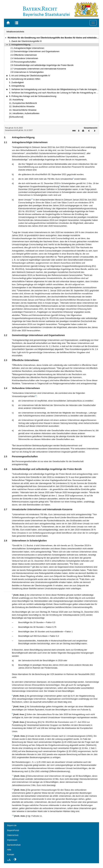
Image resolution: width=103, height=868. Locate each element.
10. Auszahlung (16, 100)
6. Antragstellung (17, 86)
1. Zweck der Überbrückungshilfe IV (25, 41)
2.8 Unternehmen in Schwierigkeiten (27, 72)
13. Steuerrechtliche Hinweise (23, 110)
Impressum (12, 840)
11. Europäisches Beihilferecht (23, 103)
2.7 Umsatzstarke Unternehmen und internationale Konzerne (38, 69)
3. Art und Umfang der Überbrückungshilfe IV (30, 76)
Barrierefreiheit (14, 845)
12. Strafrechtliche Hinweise (22, 106)
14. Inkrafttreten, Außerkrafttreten (24, 113)
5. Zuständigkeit (16, 82)
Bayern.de (12, 825)
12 (36, 396)
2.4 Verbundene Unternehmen (24, 58)
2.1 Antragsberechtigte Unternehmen (27, 48)
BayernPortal (13, 830)
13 (31, 566)
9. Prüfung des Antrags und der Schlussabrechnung (33, 96)
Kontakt (11, 854)
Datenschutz (13, 835)
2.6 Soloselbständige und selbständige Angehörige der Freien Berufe (42, 65)
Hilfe (9, 850)
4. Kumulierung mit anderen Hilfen (25, 79)
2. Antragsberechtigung (20, 45)
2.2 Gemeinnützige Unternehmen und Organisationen (35, 51)
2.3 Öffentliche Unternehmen (24, 55)
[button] (6, 38)
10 (32, 199)
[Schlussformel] (16, 117)
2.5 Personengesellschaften (23, 62)
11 (36, 211)
